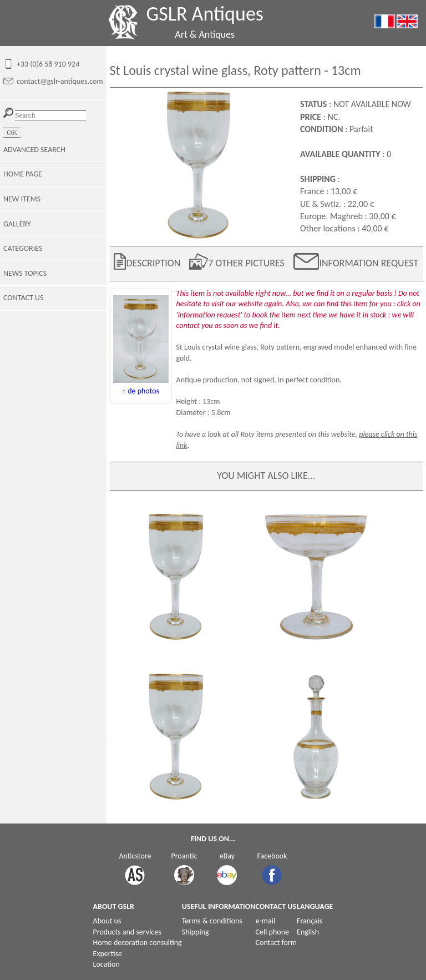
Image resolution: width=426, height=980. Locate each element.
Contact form (277, 943)
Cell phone (272, 932)
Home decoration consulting (138, 943)
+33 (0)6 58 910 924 (48, 64)
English (308, 932)
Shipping (196, 932)
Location (106, 964)
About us (107, 921)
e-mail (266, 921)
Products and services (127, 932)
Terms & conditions (212, 921)
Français (310, 921)
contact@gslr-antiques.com (60, 81)
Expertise (108, 954)
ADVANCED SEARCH (34, 150)
